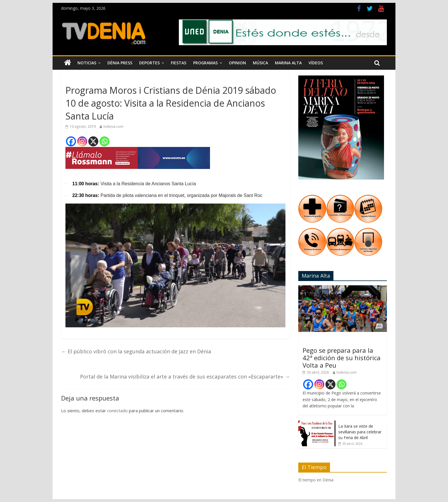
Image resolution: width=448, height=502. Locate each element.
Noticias (87, 63)
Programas (205, 63)
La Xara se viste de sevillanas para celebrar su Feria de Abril (360, 432)
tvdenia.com (113, 127)
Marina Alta (288, 63)
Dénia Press (120, 63)
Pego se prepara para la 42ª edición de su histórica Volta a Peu (342, 358)
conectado (117, 411)
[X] (93, 141)
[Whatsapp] (104, 141)
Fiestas (179, 63)
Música (260, 63)
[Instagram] (82, 141)
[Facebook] (71, 141)
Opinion (237, 63)
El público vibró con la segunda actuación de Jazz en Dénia (136, 351)
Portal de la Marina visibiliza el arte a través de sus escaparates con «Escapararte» (185, 376)
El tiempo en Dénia (316, 480)
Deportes (149, 63)
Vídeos (316, 63)
